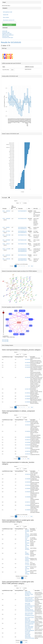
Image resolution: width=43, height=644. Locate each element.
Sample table (6, 15)
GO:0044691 (28, 367)
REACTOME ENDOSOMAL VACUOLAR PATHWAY (30, 637)
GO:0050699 (28, 505)
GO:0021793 (28, 389)
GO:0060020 (28, 399)
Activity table (5, 31)
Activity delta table (6, 32)
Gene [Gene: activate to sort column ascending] (29, 209)
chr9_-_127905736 (6, 259)
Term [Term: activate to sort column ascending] (26, 357)
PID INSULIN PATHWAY (27, 548)
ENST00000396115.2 (22, 229)
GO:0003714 (28, 502)
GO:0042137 (28, 365)
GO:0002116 (28, 440)
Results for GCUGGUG (11, 42)
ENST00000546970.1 (22, 233)
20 (29, 266)
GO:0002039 (28, 482)
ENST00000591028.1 (22, 251)
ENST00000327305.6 (22, 244)
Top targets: (5, 198)
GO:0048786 (28, 422)
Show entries (22, 203)
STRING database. (33, 271)
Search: (21, 201)
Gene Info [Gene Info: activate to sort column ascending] (36, 209)
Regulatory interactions (7, 34)
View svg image (5, 340)
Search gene (9, 25)
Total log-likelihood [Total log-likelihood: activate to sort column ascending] (19, 357)
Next (32, 266)
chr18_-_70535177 (6, 244)
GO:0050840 (28, 488)
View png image (5, 341)
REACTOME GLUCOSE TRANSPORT (28, 633)
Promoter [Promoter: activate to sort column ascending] (5, 209)
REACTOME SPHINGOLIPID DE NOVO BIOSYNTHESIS (30, 610)
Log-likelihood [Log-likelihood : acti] (14, 207)
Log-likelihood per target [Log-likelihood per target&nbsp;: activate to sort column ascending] (7, 357)
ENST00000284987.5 (22, 211)
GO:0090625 (28, 402)
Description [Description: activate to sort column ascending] (33, 357)
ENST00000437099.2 (22, 227)
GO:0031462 (28, 448)
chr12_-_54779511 (6, 231)
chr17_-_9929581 (6, 227)
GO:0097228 (28, 451)
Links (12, 70)
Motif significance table (8, 12)
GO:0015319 (28, 485)
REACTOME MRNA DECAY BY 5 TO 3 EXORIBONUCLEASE (29, 614)
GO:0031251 (28, 454)
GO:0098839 (28, 437)
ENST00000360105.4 (22, 249)
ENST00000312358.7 (22, 240)
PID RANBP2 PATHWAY (27, 553)
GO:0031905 (28, 445)
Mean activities (6, 17)
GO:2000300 (28, 363)
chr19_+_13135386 (6, 249)
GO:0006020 (28, 396)
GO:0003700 (28, 474)
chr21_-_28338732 (6, 211)
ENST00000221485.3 (22, 219)
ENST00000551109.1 (22, 231)
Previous (12, 266)
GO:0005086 (28, 479)
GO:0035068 (28, 442)
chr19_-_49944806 (6, 219)
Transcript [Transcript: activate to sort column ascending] (20, 209)
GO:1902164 (28, 377)
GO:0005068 (28, 497)
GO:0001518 (28, 425)
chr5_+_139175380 (6, 235)
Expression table (6, 36)
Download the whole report (8, 38)
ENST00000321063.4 (22, 255)
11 (29, 407)
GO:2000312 (28, 393)
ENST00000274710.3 (22, 235)
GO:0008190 (28, 492)
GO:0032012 (28, 359)
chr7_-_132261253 (6, 255)
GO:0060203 (28, 431)
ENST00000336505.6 (22, 259)
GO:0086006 (28, 510)
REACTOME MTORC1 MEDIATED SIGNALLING (30, 619)
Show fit (5, 212)
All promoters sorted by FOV (9, 20)
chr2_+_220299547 (6, 240)
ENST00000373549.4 (22, 260)
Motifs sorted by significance (8, 35)
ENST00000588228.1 (22, 250)
